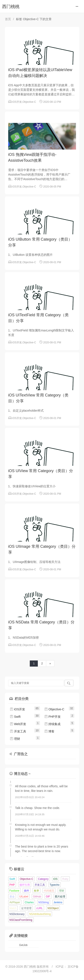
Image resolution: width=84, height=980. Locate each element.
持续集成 (52, 724)
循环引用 (25, 885)
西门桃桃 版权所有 (37, 967)
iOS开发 (17, 102)
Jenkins (58, 902)
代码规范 (49, 891)
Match (13, 908)
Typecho (55, 885)
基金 (12, 897)
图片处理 (60, 897)
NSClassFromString (21, 920)
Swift (15, 717)
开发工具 (18, 731)
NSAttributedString (40, 914)
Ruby (65, 879)
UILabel (24, 897)
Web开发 (18, 724)
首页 (8, 19)
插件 (27, 891)
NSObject (53, 908)
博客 (49, 731)
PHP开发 (53, 717)
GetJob (23, 945)
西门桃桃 (11, 7)
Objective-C (29, 102)
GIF (48, 897)
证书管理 (26, 908)
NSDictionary (17, 914)
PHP (12, 885)
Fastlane (14, 891)
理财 (15, 739)
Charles (29, 902)
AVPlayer (15, 902)
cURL (40, 908)
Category (43, 879)
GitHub (37, 897)
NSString (44, 902)
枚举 (36, 891)
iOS (55, 879)
